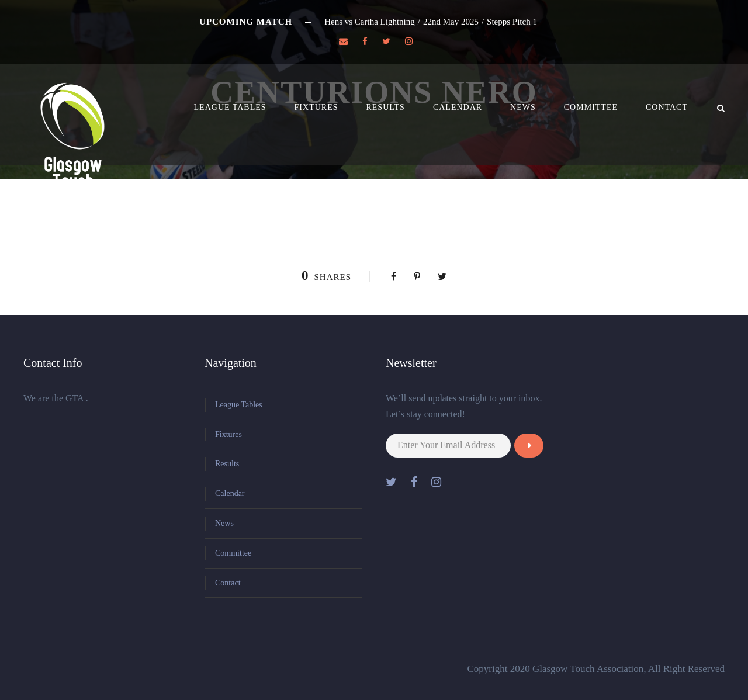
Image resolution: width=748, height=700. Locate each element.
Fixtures (316, 107)
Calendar (458, 107)
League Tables (230, 107)
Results (385, 107)
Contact (667, 107)
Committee (591, 107)
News (523, 107)
